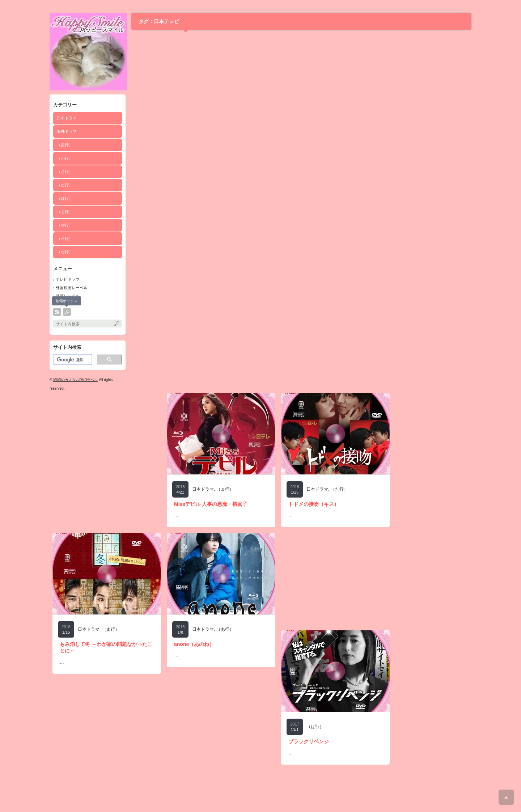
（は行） (65, 198)
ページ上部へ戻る (506, 797)
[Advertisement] (107, 438)
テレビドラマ (68, 279)
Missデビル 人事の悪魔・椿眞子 (211, 504)
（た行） (65, 185)
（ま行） (65, 212)
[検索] (72, 360)
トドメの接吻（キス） (314, 504)
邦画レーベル (68, 296)
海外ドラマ (67, 131)
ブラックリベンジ (309, 741)
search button (67, 312)
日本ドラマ (67, 118)
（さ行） (65, 172)
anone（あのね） (194, 644)
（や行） (65, 225)
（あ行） (65, 145)
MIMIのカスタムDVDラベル (75, 380)
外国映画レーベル (72, 288)
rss (57, 312)
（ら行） (65, 238)
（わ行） (65, 252)
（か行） (65, 158)
